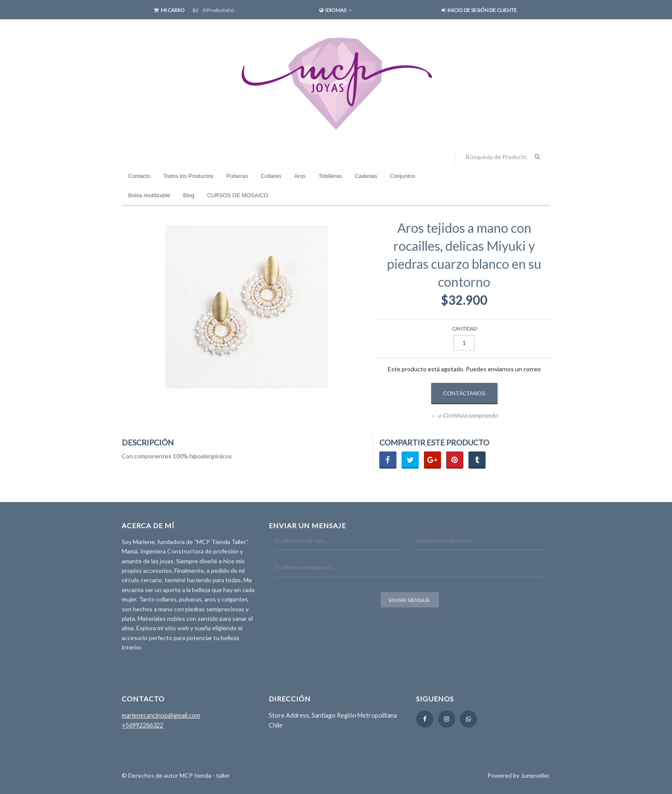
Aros (300, 176)
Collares (271, 176)
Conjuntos (403, 176)
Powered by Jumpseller (518, 775)
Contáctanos (464, 393)
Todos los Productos (188, 176)
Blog (189, 195)
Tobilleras (330, 176)
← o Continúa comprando (464, 416)
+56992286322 (142, 725)
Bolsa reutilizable (149, 195)
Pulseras (237, 176)
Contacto (139, 176)
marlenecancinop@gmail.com (161, 715)
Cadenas (366, 176)
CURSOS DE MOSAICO (237, 195)
